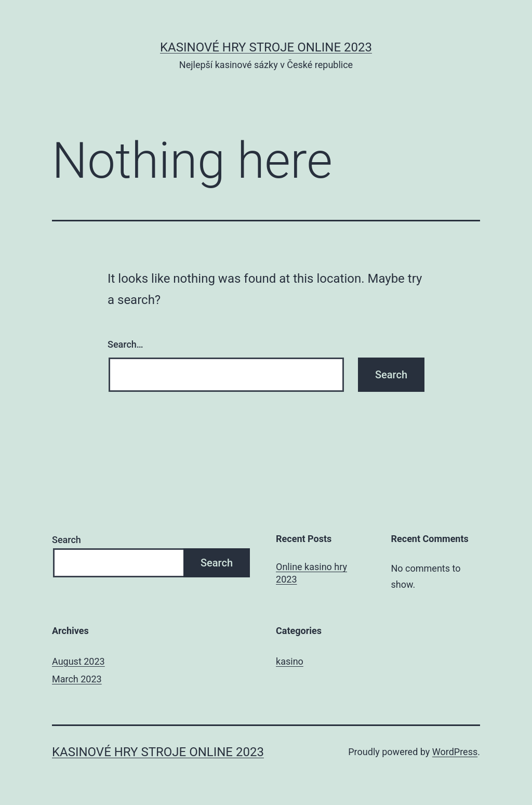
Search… (125, 344)
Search (66, 540)
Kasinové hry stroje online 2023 (266, 47)
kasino (290, 661)
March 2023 (77, 679)
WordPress (455, 752)
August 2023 (78, 661)
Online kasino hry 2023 (311, 573)
